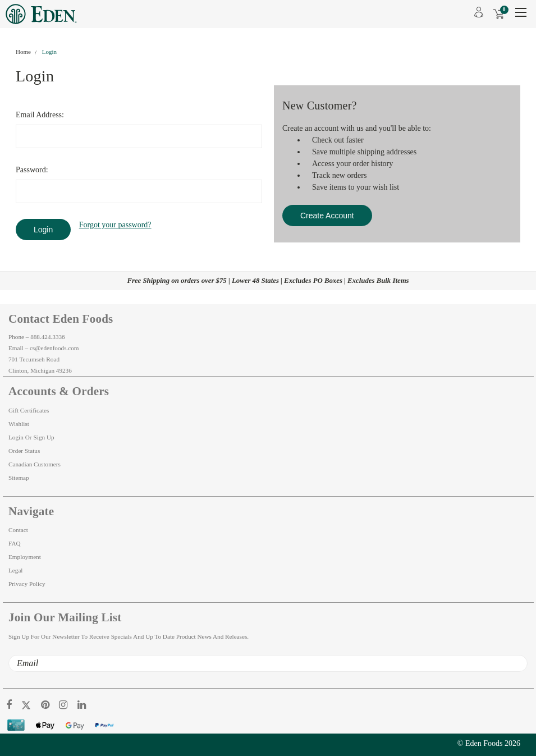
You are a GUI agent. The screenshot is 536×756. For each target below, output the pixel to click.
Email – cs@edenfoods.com (44, 348)
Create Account (327, 216)
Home (23, 52)
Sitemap (19, 478)
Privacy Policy (27, 584)
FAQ (15, 543)
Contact (18, 530)
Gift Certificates (29, 410)
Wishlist (19, 424)
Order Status (24, 451)
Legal (15, 570)
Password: (32, 170)
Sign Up (44, 437)
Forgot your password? (115, 225)
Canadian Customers (35, 464)
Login (49, 52)
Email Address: (40, 115)
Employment (25, 557)
